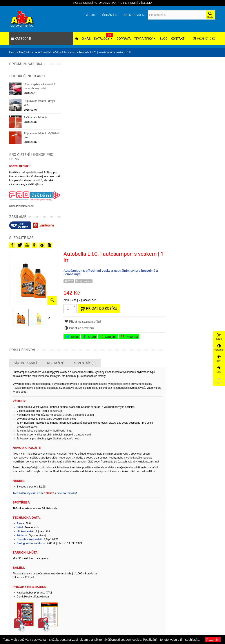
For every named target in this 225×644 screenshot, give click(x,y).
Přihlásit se (109, 15)
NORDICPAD (161, 608)
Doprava (124, 39)
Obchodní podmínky (200, 599)
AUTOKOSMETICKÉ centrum (165, 614)
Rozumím (213, 640)
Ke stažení (109, 173)
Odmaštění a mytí (65, 52)
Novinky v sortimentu (130, 599)
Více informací (79, 173)
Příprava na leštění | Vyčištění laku (35, 140)
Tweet (124, 146)
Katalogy (103, 37)
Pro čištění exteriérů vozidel (35, 52)
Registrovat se (134, 15)
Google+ (160, 146)
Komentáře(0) (138, 173)
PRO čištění (160, 604)
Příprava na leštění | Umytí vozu (39, 107)
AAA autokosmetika (164, 599)
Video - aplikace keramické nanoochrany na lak (39, 91)
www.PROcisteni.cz (21, 209)
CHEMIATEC (161, 595)
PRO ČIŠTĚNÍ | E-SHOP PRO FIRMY (31, 161)
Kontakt (178, 39)
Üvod (12, 52)
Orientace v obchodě (200, 604)
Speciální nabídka (18, 66)
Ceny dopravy (196, 595)
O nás (86, 39)
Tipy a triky (145, 39)
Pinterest (181, 146)
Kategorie (21, 39)
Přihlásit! (158, 564)
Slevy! (121, 595)
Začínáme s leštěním (36, 122)
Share (142, 146)
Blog (164, 39)
